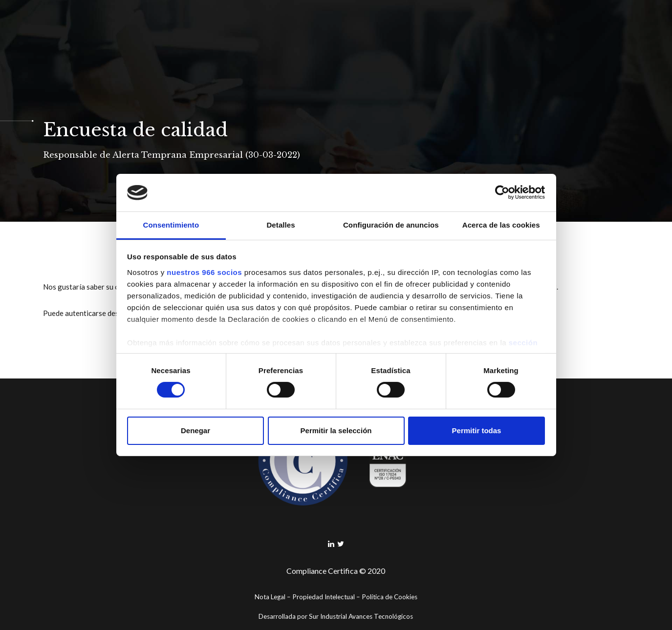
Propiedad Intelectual (324, 597)
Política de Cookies (390, 597)
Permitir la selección (336, 430)
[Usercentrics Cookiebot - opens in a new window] (502, 192)
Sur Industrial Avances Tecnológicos (361, 616)
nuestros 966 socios (204, 272)
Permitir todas (477, 430)
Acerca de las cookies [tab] (501, 225)
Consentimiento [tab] (171, 225)
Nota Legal (270, 597)
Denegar (195, 430)
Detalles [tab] (281, 225)
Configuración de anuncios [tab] (391, 225)
